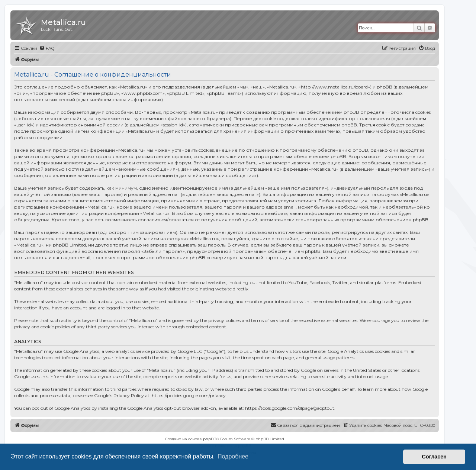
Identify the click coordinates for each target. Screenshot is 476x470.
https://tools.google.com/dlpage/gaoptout (290, 408)
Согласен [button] (434, 457)
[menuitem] (47, 48)
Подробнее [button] (233, 456)
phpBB (210, 439)
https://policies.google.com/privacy (189, 395)
